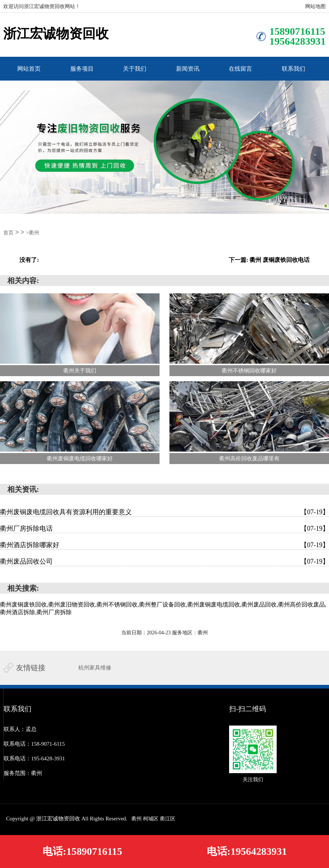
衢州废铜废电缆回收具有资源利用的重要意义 (164, 512)
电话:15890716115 (82, 851)
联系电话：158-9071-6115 (34, 744)
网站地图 (315, 6)
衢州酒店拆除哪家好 (164, 545)
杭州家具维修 (95, 668)
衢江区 (168, 819)
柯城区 (151, 819)
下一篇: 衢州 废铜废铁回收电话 (269, 260)
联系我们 (294, 69)
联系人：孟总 (20, 729)
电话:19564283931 (247, 851)
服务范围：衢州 (23, 773)
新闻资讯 (188, 69)
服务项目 (82, 69)
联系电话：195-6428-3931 (34, 758)
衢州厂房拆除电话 (164, 528)
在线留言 (240, 69)
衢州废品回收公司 (164, 561)
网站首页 (29, 69)
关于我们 (135, 69)
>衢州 (33, 233)
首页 (8, 233)
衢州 (137, 819)
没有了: (29, 260)
